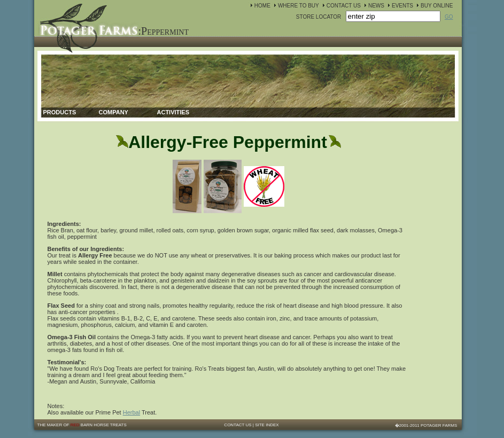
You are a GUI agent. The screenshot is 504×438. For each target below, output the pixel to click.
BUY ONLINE (437, 6)
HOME (262, 6)
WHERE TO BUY (298, 6)
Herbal (131, 412)
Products (60, 112)
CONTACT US (344, 6)
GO (449, 17)
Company (114, 112)
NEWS (376, 6)
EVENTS (402, 6)
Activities (173, 112)
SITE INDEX (267, 425)
